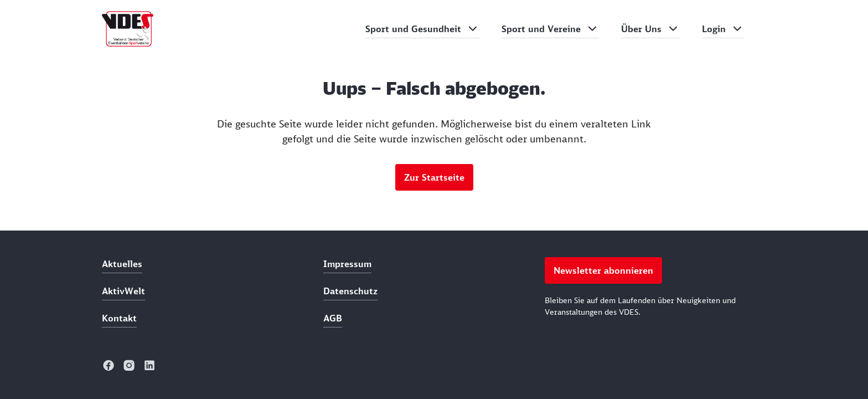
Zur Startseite (434, 177)
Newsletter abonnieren (603, 270)
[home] (128, 29)
